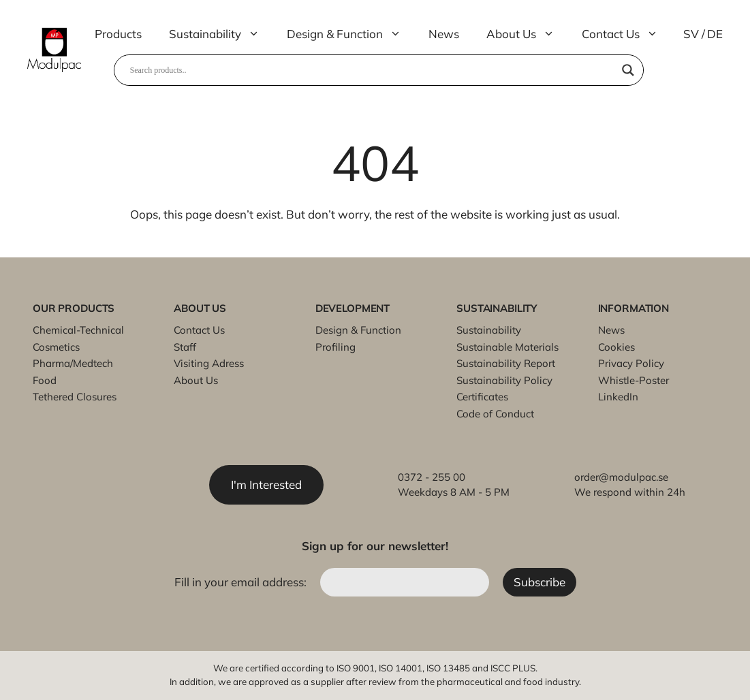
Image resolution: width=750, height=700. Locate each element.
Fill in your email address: (242, 582)
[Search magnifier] (628, 70)
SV (691, 34)
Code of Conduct (495, 414)
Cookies (616, 347)
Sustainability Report (506, 363)
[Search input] (373, 70)
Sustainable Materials (507, 347)
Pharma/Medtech (73, 363)
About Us (527, 34)
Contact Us (627, 34)
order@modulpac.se (621, 477)
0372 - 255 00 (432, 477)
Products (118, 34)
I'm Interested (266, 484)
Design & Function (351, 34)
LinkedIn (618, 397)
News (444, 34)
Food (45, 380)
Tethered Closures (75, 397)
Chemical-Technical (78, 330)
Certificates (482, 397)
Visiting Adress (209, 363)
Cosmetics (56, 347)
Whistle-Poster (634, 380)
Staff (185, 347)
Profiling (335, 347)
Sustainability (221, 34)
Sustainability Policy (504, 380)
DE (715, 34)
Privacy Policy (631, 363)
